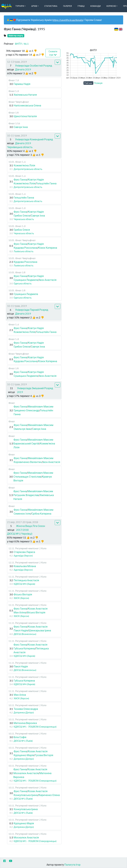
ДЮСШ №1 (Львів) (23, 741)
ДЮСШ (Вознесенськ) (25, 634)
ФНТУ (22, 44)
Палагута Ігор (72, 865)
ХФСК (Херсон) (21, 598)
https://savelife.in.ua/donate (68, 20)
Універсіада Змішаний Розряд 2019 (35, 390)
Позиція (98, 83)
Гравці (81, 6)
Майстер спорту (16, 36)
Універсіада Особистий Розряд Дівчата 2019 (34, 67)
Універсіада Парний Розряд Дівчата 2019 (32, 312)
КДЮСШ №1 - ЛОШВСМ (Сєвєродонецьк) (35, 727)
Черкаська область (24, 219)
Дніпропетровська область (28, 169)
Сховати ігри (53, 53)
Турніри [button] (20, 6)
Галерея (67, 6)
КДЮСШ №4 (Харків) (24, 584)
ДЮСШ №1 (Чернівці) (20, 534)
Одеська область (23, 283)
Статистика (51, 6)
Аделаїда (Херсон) (23, 556)
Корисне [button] (111, 6)
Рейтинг (88, 83)
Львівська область (24, 251)
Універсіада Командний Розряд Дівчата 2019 (34, 141)
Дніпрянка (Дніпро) (24, 712)
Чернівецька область (20, 147)
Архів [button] (34, 6)
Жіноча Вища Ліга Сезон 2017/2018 (31, 528)
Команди (96, 6)
